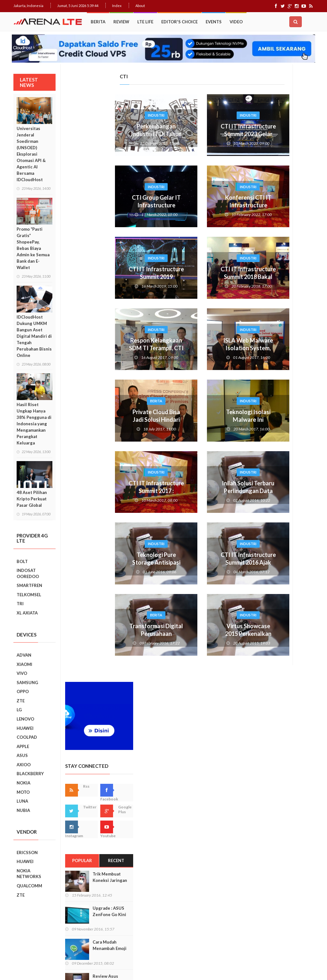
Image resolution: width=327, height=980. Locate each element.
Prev (250, 491)
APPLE (23, 746)
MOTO (23, 792)
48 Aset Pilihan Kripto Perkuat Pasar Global (32, 499)
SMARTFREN (29, 585)
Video (236, 22)
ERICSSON (27, 853)
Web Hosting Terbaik (151, 964)
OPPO (23, 691)
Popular (263, 255)
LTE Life (145, 22)
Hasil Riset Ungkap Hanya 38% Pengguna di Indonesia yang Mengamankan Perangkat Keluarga (34, 424)
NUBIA (23, 810)
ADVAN (24, 655)
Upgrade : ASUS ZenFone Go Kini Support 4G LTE (290, 309)
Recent (297, 255)
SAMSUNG (27, 683)
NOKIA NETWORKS (29, 874)
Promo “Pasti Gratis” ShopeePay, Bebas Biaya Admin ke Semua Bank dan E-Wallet (33, 248)
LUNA (22, 801)
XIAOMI (24, 664)
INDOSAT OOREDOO (28, 573)
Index (117, 6)
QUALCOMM (29, 886)
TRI (20, 604)
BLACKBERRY (30, 774)
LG (19, 710)
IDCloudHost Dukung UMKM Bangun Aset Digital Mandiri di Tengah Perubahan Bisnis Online (34, 336)
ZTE (21, 701)
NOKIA (23, 783)
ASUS (22, 755)
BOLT (22, 561)
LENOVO (25, 719)
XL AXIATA (27, 613)
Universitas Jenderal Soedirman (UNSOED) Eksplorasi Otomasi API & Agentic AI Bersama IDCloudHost (31, 154)
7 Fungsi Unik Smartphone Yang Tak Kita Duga (292, 648)
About (140, 6)
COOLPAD (27, 737)
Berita (98, 22)
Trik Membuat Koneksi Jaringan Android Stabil (290, 274)
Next (309, 491)
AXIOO (24, 765)
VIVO (22, 673)
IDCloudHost (182, 964)
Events (214, 22)
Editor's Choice (179, 22)
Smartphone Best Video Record (280, 490)
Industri (105, 115)
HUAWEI (25, 728)
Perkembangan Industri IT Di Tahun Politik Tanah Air (105, 134)
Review (121, 22)
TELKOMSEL (29, 595)
